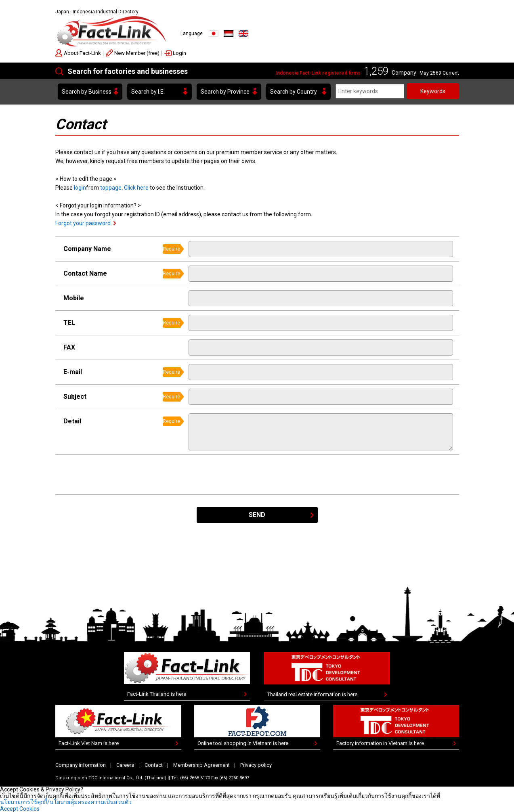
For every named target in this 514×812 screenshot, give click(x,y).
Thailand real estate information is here (312, 694)
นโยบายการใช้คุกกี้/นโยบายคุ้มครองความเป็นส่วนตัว (66, 802)
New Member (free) (137, 53)
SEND (257, 515)
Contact (154, 765)
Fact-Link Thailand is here (157, 694)
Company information (81, 765)
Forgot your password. (84, 223)
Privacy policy (256, 765)
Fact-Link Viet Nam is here (89, 743)
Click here (136, 188)
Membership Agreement (201, 765)
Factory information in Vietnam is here (380, 743)
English (243, 33)
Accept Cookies (20, 809)
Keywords (433, 91)
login (80, 188)
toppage (111, 188)
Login (179, 53)
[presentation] (250, 475)
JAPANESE (214, 33)
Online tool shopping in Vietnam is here (243, 743)
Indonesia (229, 33)
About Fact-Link (82, 53)
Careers (125, 765)
